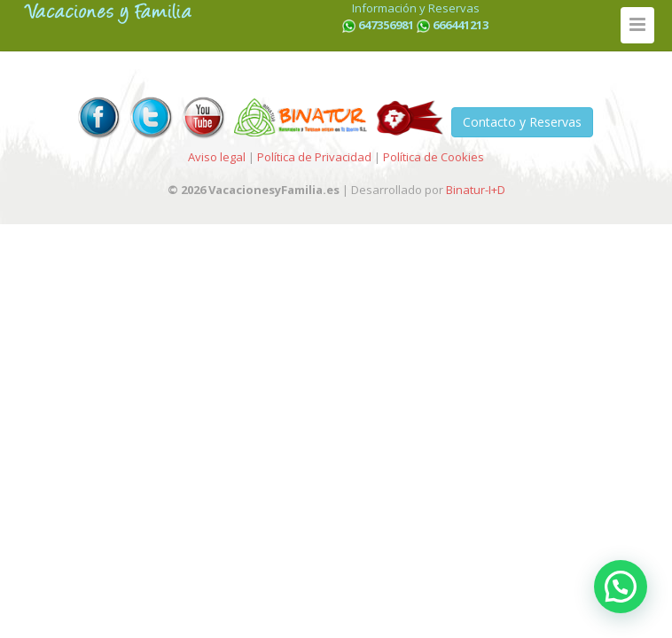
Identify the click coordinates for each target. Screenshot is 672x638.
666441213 (461, 25)
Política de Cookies (434, 157)
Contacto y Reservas (522, 122)
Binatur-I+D (476, 190)
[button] (621, 587)
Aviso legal (217, 157)
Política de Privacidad (314, 157)
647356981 (386, 25)
